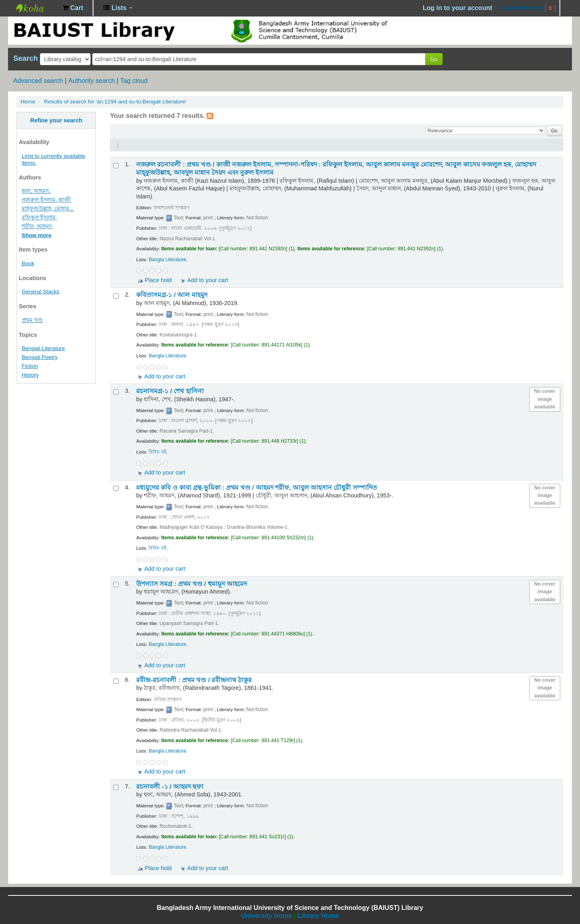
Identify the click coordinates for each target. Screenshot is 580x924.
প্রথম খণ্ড (32, 320)
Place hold (158, 280)
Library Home (318, 916)
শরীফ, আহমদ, (38, 226)
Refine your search (56, 120)
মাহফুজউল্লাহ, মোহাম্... (48, 209)
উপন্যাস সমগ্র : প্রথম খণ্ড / (192, 584)
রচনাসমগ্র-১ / (170, 391)
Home (28, 102)
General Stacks (40, 292)
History (30, 375)
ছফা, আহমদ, (36, 191)
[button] (73, 8)
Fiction (30, 366)
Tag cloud (134, 81)
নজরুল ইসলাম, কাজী (46, 200)
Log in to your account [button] (458, 8)
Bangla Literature (167, 260)
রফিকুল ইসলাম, (39, 218)
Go (434, 59)
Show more (37, 235)
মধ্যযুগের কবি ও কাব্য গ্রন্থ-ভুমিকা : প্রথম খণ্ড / (256, 488)
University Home (267, 916)
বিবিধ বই (157, 452)
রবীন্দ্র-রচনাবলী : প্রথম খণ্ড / (194, 680)
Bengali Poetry (40, 357)
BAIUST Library (36, 8)
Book (28, 263)
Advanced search (38, 81)
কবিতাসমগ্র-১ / (172, 295)
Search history (521, 8)
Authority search (91, 81)
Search (26, 58)
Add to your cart (208, 280)
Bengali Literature (43, 348)
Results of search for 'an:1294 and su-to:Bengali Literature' (115, 102)
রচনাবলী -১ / (170, 787)
